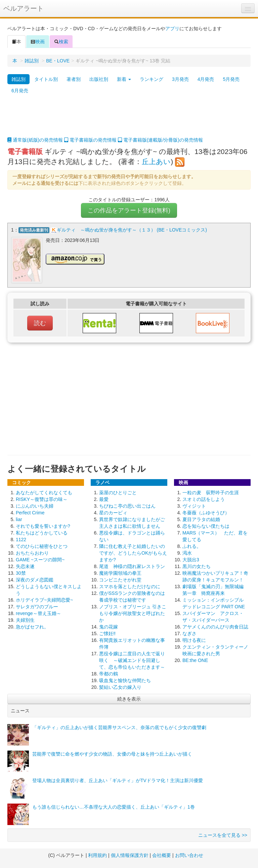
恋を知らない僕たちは (206, 525)
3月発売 (180, 79)
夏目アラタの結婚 (201, 519)
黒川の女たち (197, 566)
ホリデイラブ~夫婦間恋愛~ (44, 599)
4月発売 (206, 79)
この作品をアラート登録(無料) (129, 210)
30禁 (21, 572)
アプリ (172, 29)
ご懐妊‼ (107, 633)
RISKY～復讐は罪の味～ (42, 499)
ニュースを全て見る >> (223, 834)
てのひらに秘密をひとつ (42, 546)
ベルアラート (24, 8)
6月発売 (20, 91)
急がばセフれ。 (32, 626)
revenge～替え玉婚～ (38, 613)
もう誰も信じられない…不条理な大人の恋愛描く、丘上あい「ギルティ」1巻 (114, 806)
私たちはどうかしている (42, 532)
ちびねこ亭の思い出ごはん (127, 505)
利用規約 (97, 855)
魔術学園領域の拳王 (120, 572)
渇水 (187, 552)
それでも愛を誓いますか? (43, 525)
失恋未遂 (25, 566)
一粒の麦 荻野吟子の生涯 (211, 492)
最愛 (104, 499)
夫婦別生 (25, 619)
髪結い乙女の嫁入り (120, 686)
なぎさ (189, 633)
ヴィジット (194, 505)
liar (19, 519)
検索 (61, 42)
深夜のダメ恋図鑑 (35, 579)
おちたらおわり (32, 552)
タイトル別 (46, 79)
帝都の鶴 (109, 673)
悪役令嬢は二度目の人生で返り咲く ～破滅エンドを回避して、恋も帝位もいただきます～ (132, 660)
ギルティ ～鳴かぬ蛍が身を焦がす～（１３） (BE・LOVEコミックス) (132, 230)
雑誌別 (32, 61)
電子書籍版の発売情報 (90, 140)
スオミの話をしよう (204, 499)
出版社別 (99, 79)
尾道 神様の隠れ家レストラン (132, 566)
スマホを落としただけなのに (130, 586)
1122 (21, 539)
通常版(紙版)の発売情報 (35, 140)
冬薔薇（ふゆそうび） (206, 512)
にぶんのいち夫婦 (35, 505)
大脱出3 (191, 559)
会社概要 (162, 855)
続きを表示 (129, 698)
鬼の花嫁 (109, 626)
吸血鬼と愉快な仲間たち (125, 680)
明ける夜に (194, 640)
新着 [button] (124, 79)
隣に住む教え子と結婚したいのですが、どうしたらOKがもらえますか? (133, 552)
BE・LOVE (58, 61)
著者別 (74, 79)
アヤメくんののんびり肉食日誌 (215, 626)
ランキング (152, 79)
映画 (38, 42)
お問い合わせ (189, 855)
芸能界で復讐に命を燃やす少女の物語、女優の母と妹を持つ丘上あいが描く (112, 753)
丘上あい (156, 162)
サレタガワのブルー (37, 606)
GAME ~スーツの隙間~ (40, 559)
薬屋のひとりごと (118, 492)
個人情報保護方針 (130, 855)
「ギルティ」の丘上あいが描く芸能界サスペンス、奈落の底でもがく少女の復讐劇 (119, 727)
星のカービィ (113, 512)
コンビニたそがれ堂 (120, 579)
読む (40, 322)
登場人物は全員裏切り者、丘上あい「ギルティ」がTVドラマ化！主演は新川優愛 (118, 780)
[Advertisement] (129, 120)
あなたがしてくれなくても (44, 492)
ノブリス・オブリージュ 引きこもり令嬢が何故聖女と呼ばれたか (133, 613)
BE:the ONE (195, 660)
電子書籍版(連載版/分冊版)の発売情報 (160, 140)
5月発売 (231, 79)
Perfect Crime (30, 512)
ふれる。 (192, 546)
